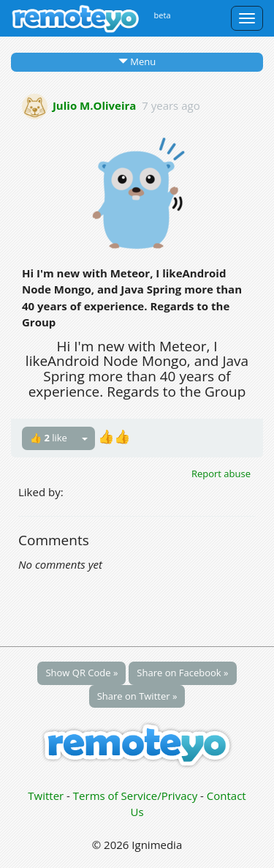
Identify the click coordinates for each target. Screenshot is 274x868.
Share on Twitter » (137, 696)
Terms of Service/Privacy (135, 796)
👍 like (49, 438)
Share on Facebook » (182, 673)
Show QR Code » (81, 673)
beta (163, 15)
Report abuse (221, 474)
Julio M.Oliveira (95, 105)
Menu (137, 61)
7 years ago (171, 105)
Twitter (46, 796)
